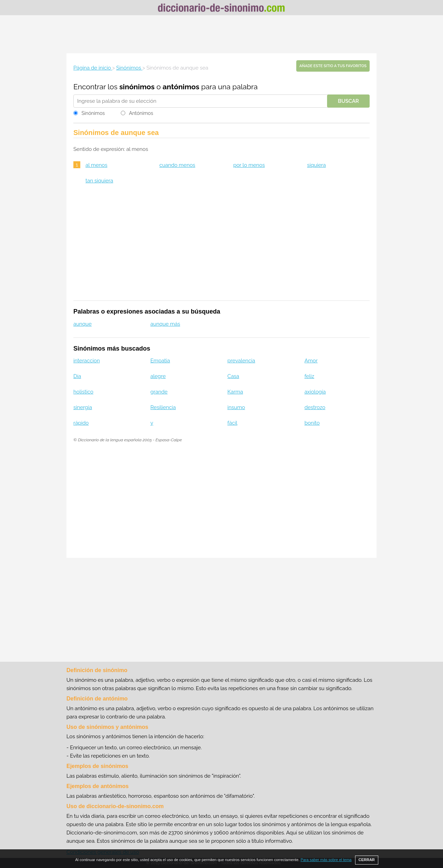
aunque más (165, 324)
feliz (309, 376)
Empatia (160, 361)
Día (77, 376)
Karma (235, 392)
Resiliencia (163, 407)
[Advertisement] (221, 34)
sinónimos (137, 87)
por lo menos (249, 165)
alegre (158, 376)
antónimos (181, 87)
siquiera (316, 165)
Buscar (348, 101)
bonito (312, 423)
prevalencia (241, 361)
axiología (315, 392)
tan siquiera (99, 181)
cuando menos (177, 165)
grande (159, 392)
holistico (83, 392)
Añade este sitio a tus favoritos (333, 66)
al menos (96, 165)
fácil (232, 423)
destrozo (315, 407)
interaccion (87, 361)
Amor (311, 361)
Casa (233, 376)
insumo (236, 407)
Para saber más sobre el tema (326, 860)
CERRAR (367, 860)
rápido (81, 423)
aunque (83, 324)
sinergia (83, 407)
